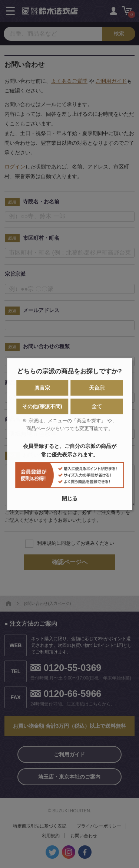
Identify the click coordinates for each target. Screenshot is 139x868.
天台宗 (97, 388)
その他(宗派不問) (42, 406)
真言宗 (42, 388)
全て (97, 406)
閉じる (70, 498)
